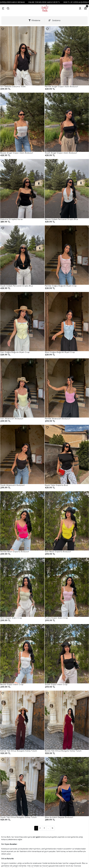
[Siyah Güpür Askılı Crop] (67, 654)
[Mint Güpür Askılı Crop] (22, 587)
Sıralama (54, 20)
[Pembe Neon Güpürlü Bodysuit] (22, 521)
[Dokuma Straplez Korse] (22, 189)
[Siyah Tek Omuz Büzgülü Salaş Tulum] (22, 787)
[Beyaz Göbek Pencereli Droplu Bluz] (67, 189)
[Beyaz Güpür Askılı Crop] (22, 654)
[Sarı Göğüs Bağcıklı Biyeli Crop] (22, 322)
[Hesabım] (80, 8)
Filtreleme (34, 20)
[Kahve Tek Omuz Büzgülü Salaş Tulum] (22, 720)
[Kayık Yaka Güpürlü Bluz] (67, 454)
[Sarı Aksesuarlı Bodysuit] (22, 388)
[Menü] (3, 8)
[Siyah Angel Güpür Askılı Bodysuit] (67, 122)
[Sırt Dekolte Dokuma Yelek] (22, 56)
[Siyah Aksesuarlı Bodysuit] (22, 454)
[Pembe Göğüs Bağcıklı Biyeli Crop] (67, 255)
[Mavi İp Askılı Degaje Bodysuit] (67, 787)
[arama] (8, 8)
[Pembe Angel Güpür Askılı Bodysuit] (67, 56)
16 (52, 828)
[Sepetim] (85, 8)
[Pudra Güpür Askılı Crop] (67, 587)
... (48, 828)
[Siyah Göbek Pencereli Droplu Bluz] (22, 255)
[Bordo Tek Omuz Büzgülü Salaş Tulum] (67, 720)
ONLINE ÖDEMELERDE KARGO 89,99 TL (48, 2)
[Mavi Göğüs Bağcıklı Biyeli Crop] (67, 322)
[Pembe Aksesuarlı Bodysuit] (67, 388)
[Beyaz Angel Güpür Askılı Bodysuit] (22, 122)
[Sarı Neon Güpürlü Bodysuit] (67, 521)
